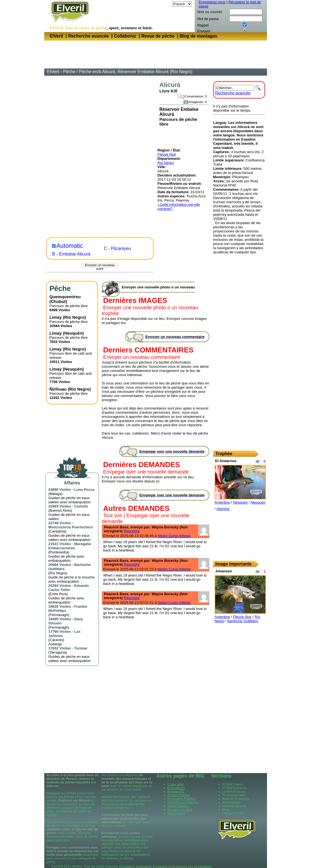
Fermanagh (59, 615)
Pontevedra (59, 552)
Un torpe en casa (180, 809)
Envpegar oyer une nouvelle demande (146, 472)
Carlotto (81, 506)
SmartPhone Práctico (183, 802)
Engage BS (176, 791)
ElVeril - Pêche (61, 72)
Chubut (58, 301)
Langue (165, 4)
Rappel (203, 25)
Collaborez (125, 36)
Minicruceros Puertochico (71, 527)
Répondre (132, 531)
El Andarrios (176, 788)
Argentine (222, 502)
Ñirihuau (58, 389)
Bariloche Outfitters (243, 621)
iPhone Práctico (179, 795)
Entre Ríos (58, 594)
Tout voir (113, 516)
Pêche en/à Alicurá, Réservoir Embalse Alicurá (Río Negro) (136, 72)
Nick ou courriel (210, 12)
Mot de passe (208, 19)
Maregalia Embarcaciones (70, 546)
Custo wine (176, 784)
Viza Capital (176, 813)
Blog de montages (198, 36)
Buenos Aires (60, 510)
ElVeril (57, 36)
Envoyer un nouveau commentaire (142, 357)
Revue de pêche (158, 36)
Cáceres (56, 640)
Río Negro (166, 163)
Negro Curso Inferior (174, 536)
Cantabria (57, 531)
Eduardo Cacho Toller (69, 588)
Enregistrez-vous (212, 2)
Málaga (56, 494)
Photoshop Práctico (182, 799)
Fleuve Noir (167, 154)
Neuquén (73, 333)
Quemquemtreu (65, 297)
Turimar (81, 648)
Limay (56, 317)
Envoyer (204, 31)
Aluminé (223, 509)
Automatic (70, 246)
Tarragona (58, 652)
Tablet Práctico (178, 806)
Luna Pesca (84, 490)
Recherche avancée (89, 36)
